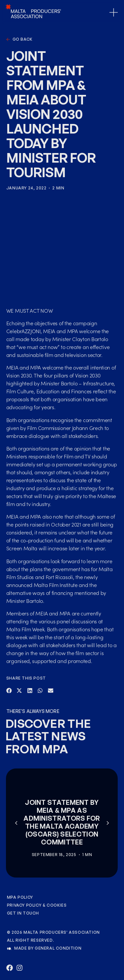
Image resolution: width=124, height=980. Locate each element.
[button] (9, 691)
